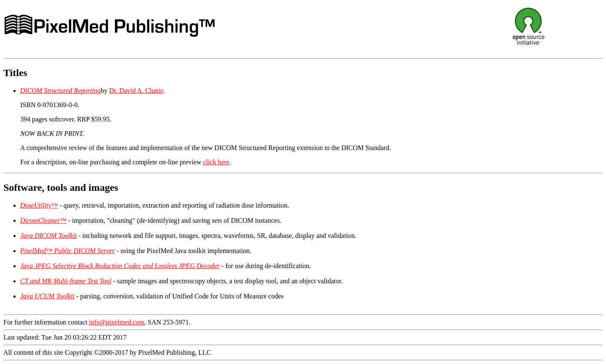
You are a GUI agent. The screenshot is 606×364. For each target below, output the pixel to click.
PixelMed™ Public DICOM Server (68, 251)
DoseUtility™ (39, 205)
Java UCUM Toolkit (47, 296)
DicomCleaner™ (43, 220)
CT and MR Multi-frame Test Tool (66, 281)
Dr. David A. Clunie (136, 91)
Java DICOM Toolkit (49, 236)
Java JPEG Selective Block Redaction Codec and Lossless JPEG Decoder (120, 266)
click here (217, 162)
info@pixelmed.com (117, 322)
